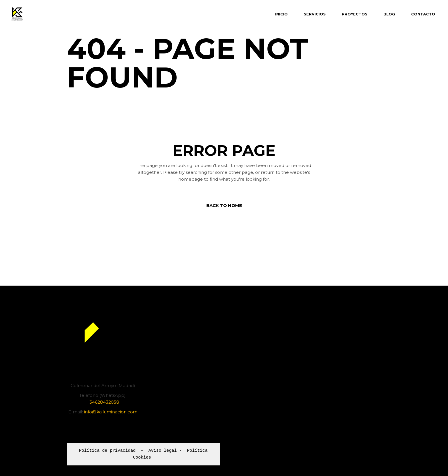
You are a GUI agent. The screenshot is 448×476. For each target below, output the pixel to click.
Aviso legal (162, 451)
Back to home (224, 205)
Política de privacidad (107, 451)
